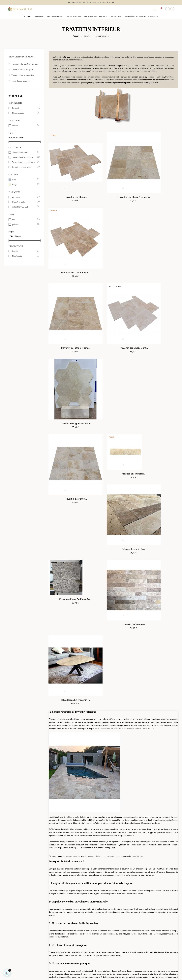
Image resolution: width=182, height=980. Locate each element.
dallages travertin (109, 71)
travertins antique (113, 518)
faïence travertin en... (158, 302)
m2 (24, 219)
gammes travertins (73, 518)
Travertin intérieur (21, 57)
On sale (24, 125)
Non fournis (24, 256)
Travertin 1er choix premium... (113, 182)
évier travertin (120, 390)
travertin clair (131, 71)
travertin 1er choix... (69, 182)
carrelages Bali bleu (156, 77)
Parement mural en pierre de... (69, 352)
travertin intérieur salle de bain (72, 478)
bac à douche (148, 390)
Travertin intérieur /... (69, 302)
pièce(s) (24, 224)
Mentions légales (56, 952)
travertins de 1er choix (97, 518)
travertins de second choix (126, 80)
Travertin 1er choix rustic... (158, 182)
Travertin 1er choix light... (113, 242)
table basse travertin (104, 390)
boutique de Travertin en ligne (89, 77)
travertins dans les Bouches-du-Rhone (113, 906)
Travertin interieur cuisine (23, 75)
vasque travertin (134, 390)
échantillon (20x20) (24, 207)
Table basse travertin (21, 81)
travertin (59, 57)
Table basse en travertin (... (158, 362)
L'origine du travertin (57, 963)
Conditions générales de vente (61, 947)
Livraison (52, 957)
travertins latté (138, 518)
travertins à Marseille (86, 906)
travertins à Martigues (145, 906)
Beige (24, 184)
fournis (24, 251)
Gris (24, 180)
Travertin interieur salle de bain (25, 64)
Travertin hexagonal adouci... (158, 242)
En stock (24, 108)
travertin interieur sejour (22, 69)
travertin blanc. (151, 71)
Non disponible (24, 113)
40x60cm (24, 197)
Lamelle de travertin (113, 362)
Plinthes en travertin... (113, 292)
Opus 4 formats (24, 202)
